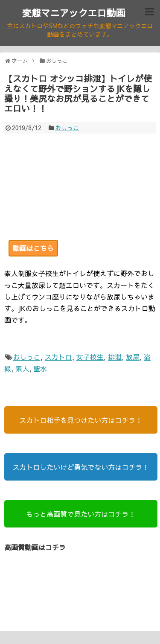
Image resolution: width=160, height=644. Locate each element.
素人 (22, 368)
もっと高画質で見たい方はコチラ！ (81, 514)
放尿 (133, 357)
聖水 (40, 368)
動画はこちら (33, 248)
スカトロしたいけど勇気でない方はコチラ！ (81, 467)
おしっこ (67, 128)
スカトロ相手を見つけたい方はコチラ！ (81, 420)
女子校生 (90, 357)
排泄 (115, 357)
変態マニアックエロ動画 (73, 13)
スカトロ (58, 357)
